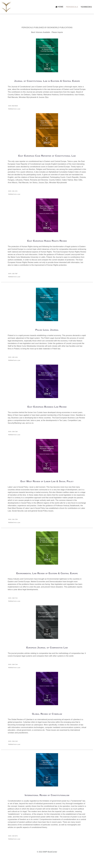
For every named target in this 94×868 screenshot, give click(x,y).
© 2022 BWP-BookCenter (47, 863)
